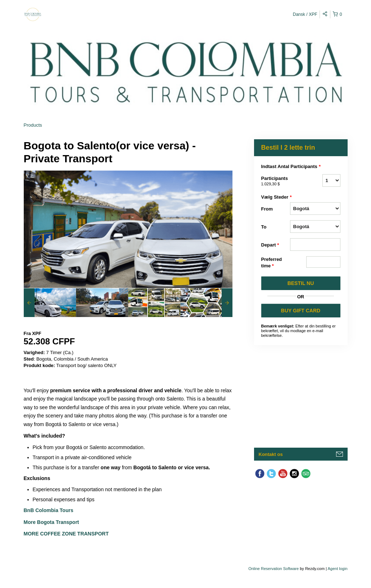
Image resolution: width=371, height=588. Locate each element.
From (267, 209)
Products (33, 125)
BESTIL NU (301, 283)
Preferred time (272, 263)
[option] (50, 303)
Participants (276, 181)
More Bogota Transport (51, 522)
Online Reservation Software (273, 569)
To (264, 227)
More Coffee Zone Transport (67, 534)
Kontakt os (271, 454)
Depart (270, 245)
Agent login (337, 569)
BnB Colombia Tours (49, 510)
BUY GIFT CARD (301, 311)
